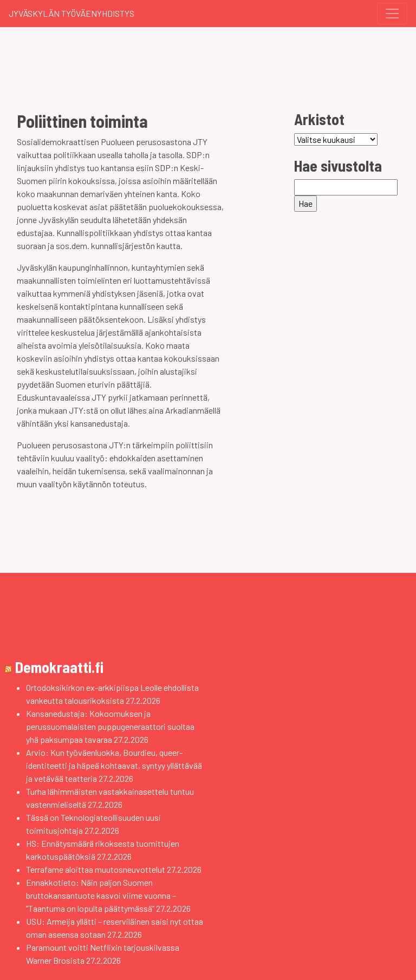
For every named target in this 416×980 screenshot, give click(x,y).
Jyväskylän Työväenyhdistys (71, 13)
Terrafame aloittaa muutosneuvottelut (96, 869)
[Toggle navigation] (392, 14)
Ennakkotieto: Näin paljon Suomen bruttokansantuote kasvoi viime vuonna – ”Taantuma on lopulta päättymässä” (101, 895)
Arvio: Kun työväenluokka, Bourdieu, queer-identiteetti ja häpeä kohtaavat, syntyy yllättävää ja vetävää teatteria (114, 765)
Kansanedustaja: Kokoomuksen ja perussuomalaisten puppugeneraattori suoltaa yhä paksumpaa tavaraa (110, 726)
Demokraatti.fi (59, 667)
